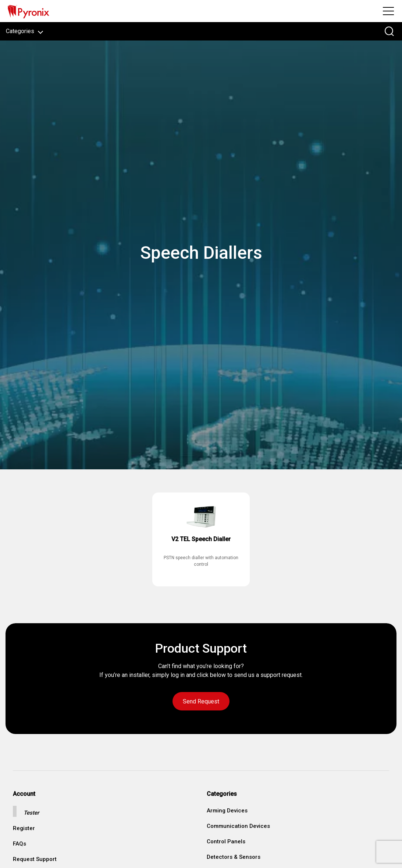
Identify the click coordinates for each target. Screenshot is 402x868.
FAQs (19, 844)
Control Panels (226, 841)
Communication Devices (238, 826)
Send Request (201, 701)
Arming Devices (227, 811)
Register (24, 828)
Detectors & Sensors (234, 857)
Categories (24, 31)
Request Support (35, 859)
